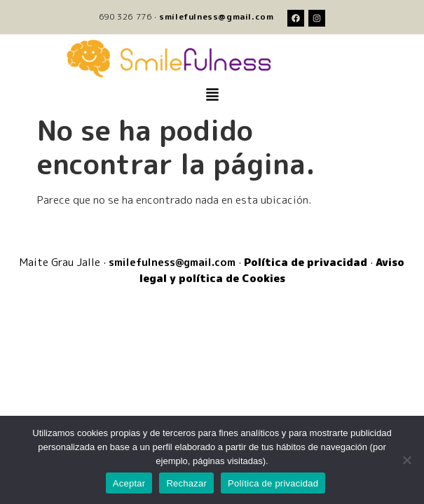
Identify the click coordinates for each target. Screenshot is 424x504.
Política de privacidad (273, 483)
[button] (212, 95)
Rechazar (186, 483)
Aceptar (129, 483)
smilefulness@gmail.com (216, 16)
